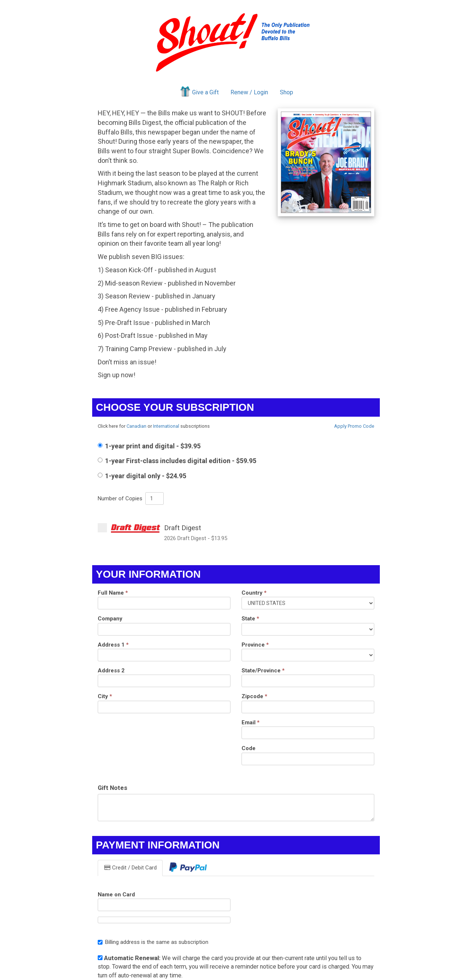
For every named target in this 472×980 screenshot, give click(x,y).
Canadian (136, 426)
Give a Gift (199, 91)
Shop (287, 92)
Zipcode (254, 696)
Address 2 (111, 671)
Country (254, 593)
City (105, 696)
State (250, 619)
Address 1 (113, 645)
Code (249, 748)
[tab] (188, 868)
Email (251, 722)
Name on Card (116, 895)
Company (110, 619)
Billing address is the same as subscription (153, 942)
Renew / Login (249, 92)
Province (255, 645)
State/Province (263, 671)
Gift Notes (112, 788)
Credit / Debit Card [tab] (130, 868)
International (166, 426)
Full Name (113, 593)
